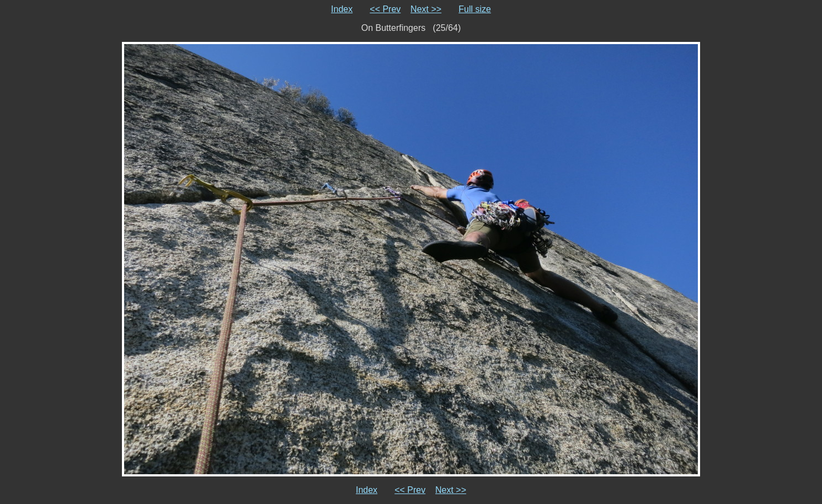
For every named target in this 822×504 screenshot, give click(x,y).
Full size (475, 9)
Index (342, 9)
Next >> (426, 9)
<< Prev (385, 9)
